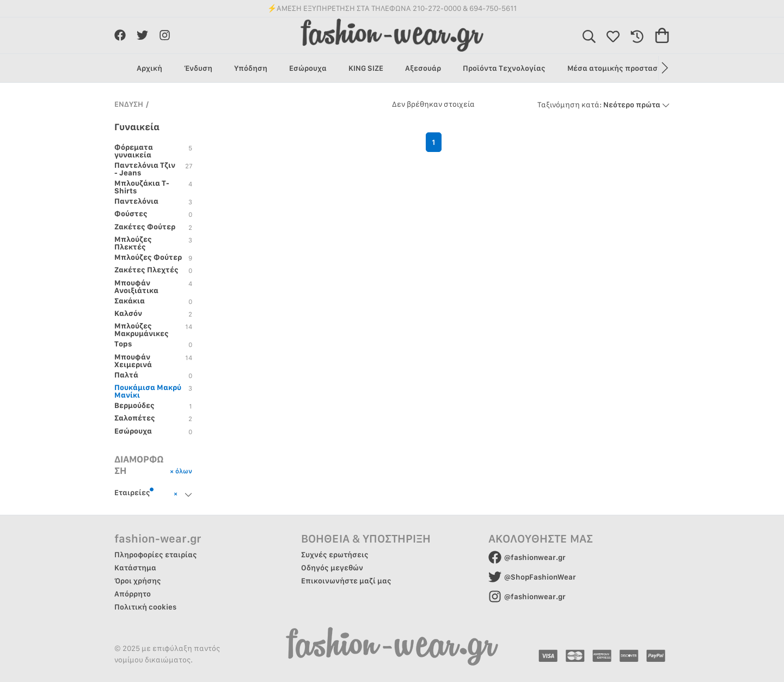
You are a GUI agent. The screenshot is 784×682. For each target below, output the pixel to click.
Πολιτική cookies (145, 607)
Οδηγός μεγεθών (332, 568)
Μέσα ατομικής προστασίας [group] (618, 68)
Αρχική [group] (149, 68)
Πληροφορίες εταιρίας (156, 555)
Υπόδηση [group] (251, 68)
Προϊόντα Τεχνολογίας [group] (504, 68)
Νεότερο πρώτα (604, 105)
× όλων (181, 471)
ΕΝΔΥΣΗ (129, 104)
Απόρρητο (133, 594)
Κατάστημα (135, 568)
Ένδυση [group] (198, 68)
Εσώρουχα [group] (308, 68)
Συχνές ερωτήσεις (335, 555)
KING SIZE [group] (366, 68)
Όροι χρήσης (138, 581)
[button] (664, 68)
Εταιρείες (134, 492)
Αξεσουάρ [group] (423, 68)
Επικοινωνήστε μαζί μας (346, 581)
